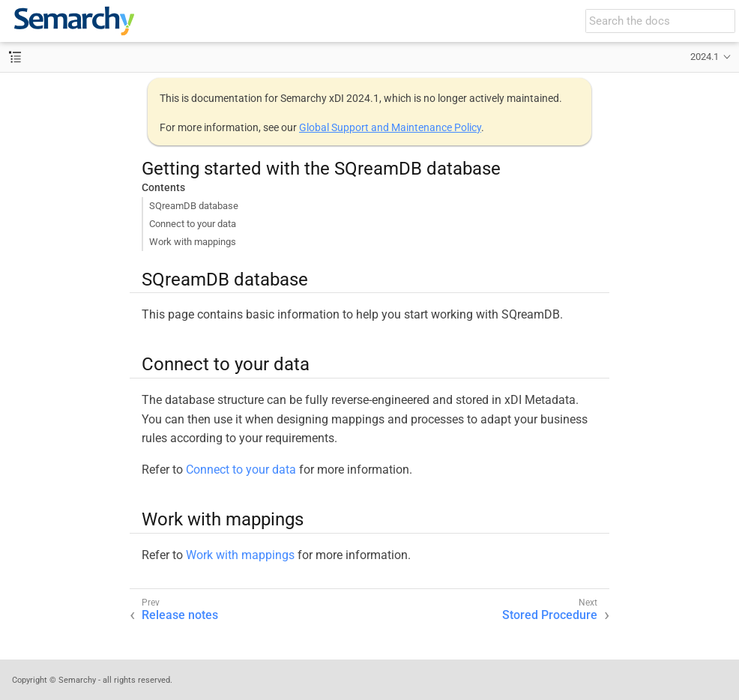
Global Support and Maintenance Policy (390, 127)
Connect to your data (193, 224)
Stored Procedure (550, 615)
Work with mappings (193, 242)
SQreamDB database (194, 206)
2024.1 (705, 57)
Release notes (180, 615)
